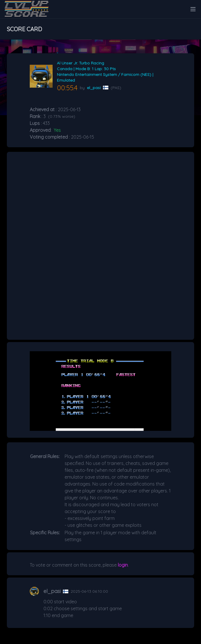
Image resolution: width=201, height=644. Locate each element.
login (123, 565)
